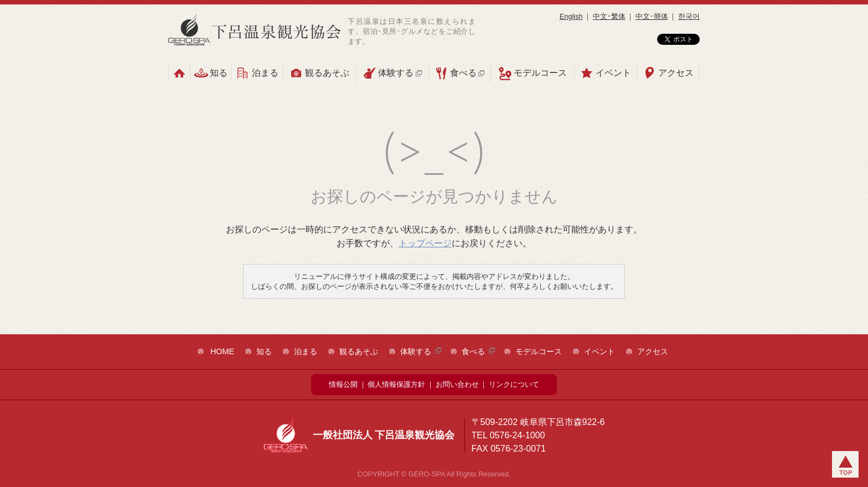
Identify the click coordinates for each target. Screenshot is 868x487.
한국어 (689, 16)
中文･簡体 (652, 16)
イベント (606, 73)
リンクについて (514, 384)
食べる (460, 73)
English (571, 16)
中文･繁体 (609, 16)
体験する (392, 73)
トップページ (425, 243)
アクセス (668, 73)
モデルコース (533, 73)
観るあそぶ (319, 73)
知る (211, 73)
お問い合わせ (457, 384)
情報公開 (343, 384)
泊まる (257, 73)
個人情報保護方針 (396, 384)
